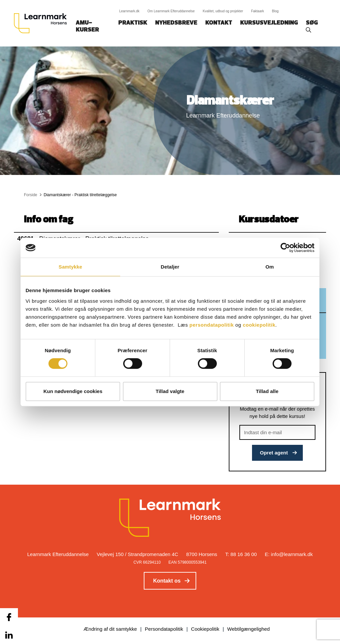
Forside (31, 195)
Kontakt (219, 23)
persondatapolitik (212, 325)
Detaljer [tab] (170, 267)
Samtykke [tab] (71, 267)
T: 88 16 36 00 (241, 554)
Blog (275, 11)
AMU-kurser (87, 27)
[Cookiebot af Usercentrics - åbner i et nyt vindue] (285, 248)
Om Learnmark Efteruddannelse (171, 11)
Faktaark (257, 11)
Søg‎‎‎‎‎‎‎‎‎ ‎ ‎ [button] (313, 23)
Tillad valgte (170, 391)
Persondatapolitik (164, 629)
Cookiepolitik (205, 629)
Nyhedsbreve (176, 23)
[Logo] (43, 23)
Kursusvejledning (269, 23)
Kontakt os (167, 581)
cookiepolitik (259, 325)
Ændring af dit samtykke (110, 629)
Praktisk (133, 23)
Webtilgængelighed (248, 629)
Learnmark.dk (129, 11)
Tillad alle (267, 391)
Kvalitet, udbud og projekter (223, 11)
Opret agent (274, 453)
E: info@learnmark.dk (289, 554)
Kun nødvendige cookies (73, 391)
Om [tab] (269, 267)
